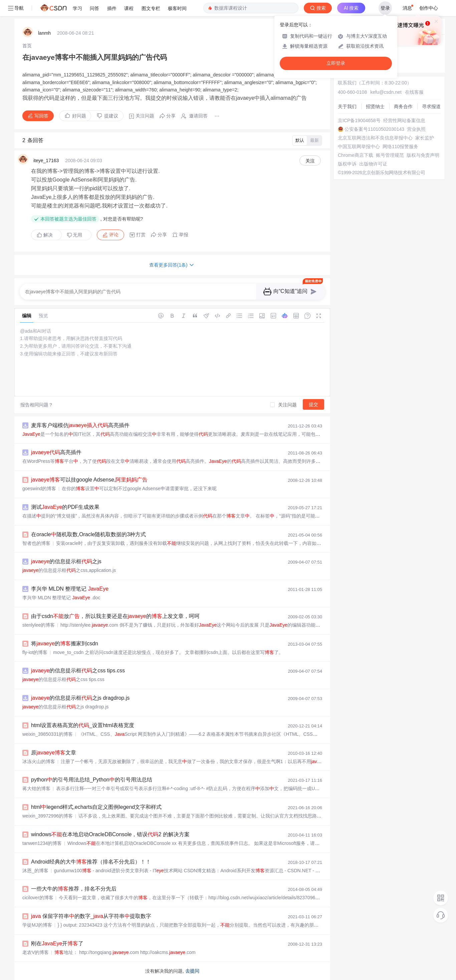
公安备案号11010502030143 (374, 129)
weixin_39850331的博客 (48, 734)
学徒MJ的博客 (37, 925)
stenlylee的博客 (39, 625)
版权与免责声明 (423, 155)
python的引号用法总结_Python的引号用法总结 (92, 780)
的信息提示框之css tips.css (78, 671)
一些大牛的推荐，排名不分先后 (74, 889)
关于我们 (347, 106)
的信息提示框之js (66, 561)
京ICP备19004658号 (359, 120)
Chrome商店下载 (356, 155)
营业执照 (416, 129)
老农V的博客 (36, 952)
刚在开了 (57, 943)
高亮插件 (56, 452)
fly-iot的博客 (35, 652)
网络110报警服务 (400, 146)
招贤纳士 (375, 106)
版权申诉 (347, 164)
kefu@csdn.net (386, 92)
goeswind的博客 (39, 488)
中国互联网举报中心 (359, 146)
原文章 (54, 753)
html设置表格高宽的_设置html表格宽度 (83, 725)
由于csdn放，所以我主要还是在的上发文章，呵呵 (115, 616)
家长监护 (425, 138)
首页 (27, 46)
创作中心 (429, 8)
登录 (385, 8)
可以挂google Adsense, (89, 480)
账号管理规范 (390, 155)
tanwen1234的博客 (42, 843)
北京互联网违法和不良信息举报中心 (375, 138)
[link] (27, 46)
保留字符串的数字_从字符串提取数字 (91, 916)
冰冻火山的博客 (39, 761)
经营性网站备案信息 (404, 120)
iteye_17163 (46, 160)
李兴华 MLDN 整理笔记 (70, 589)
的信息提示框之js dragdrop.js (80, 698)
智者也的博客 (36, 543)
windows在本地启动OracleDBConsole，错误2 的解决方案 (110, 834)
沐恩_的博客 (35, 871)
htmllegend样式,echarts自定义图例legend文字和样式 (96, 807)
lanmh (44, 33)
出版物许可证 (373, 164)
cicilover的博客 (38, 898)
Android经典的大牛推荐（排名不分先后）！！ (91, 862)
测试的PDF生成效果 (65, 507)
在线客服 (414, 92)
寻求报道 (431, 106)
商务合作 (403, 106)
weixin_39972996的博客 (48, 816)
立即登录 (336, 63)
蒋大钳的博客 (36, 788)
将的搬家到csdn (65, 643)
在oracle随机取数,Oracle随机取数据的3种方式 (88, 534)
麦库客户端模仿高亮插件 (80, 425)
